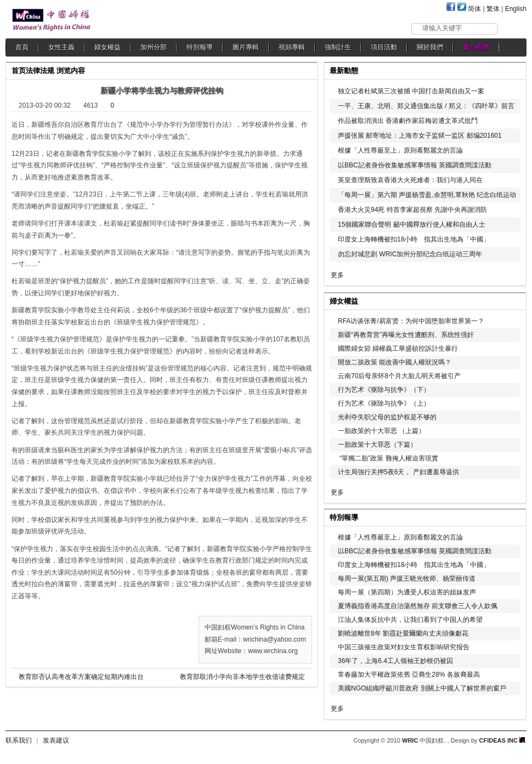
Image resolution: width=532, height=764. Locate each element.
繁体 (493, 9)
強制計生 (338, 47)
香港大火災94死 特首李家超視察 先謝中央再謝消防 (412, 210)
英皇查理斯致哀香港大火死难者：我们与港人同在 (410, 180)
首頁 (22, 47)
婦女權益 (107, 47)
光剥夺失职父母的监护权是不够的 (387, 417)
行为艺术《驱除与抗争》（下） (384, 390)
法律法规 (40, 71)
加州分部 (154, 47)
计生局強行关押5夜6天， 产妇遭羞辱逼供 (398, 472)
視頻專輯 (292, 47)
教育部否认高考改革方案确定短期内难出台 (81, 677)
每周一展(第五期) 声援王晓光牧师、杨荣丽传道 (407, 578)
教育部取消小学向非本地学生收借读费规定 (242, 677)
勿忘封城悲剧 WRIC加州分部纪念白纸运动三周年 (410, 254)
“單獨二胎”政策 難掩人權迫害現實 (388, 458)
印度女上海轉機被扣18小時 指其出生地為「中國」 (414, 239)
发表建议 (56, 740)
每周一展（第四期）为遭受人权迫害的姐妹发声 (407, 592)
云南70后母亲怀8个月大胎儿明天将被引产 (399, 376)
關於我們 (430, 47)
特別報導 (200, 47)
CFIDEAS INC (502, 740)
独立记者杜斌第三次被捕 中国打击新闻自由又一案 (411, 91)
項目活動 (384, 47)
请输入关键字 (442, 28)
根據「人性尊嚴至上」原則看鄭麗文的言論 (400, 150)
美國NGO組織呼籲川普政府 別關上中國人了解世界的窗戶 (422, 688)
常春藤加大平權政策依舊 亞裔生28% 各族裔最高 (409, 675)
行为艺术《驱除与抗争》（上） (384, 403)
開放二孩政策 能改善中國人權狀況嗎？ (395, 362)
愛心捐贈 (476, 47)
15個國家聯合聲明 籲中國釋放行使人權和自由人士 (412, 224)
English (516, 9)
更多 (337, 275)
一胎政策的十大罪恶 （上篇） (381, 431)
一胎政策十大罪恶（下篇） (377, 445)
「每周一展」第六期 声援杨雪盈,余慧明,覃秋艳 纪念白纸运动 (427, 195)
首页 (19, 71)
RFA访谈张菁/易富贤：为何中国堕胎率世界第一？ (411, 321)
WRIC (410, 740)
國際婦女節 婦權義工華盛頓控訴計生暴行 (398, 349)
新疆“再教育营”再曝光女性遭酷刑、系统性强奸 (406, 335)
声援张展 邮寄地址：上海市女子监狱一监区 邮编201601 (420, 136)
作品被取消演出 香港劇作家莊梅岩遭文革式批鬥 (409, 121)
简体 (474, 9)
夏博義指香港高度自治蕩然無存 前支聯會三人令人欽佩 (418, 606)
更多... (510, 300)
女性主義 (61, 47)
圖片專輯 (246, 47)
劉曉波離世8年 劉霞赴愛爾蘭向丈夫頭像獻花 (403, 633)
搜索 (513, 28)
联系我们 (19, 740)
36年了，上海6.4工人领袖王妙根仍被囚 (395, 661)
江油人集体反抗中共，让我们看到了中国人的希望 (410, 620)
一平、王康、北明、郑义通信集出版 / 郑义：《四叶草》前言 (426, 106)
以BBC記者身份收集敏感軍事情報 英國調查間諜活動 (415, 165)
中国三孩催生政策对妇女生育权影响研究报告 (404, 647)
